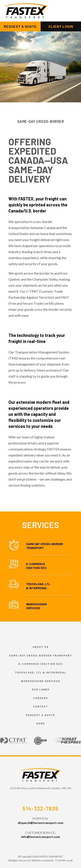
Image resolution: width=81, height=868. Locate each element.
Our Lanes (41, 689)
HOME (41, 723)
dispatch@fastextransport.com (40, 823)
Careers (41, 698)
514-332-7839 (40, 809)
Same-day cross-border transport (41, 655)
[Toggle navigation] (69, 11)
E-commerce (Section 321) (40, 664)
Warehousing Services (37, 606)
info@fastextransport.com (40, 837)
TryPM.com (64, 860)
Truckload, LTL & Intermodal (38, 586)
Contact (40, 706)
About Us (41, 647)
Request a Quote (40, 715)
